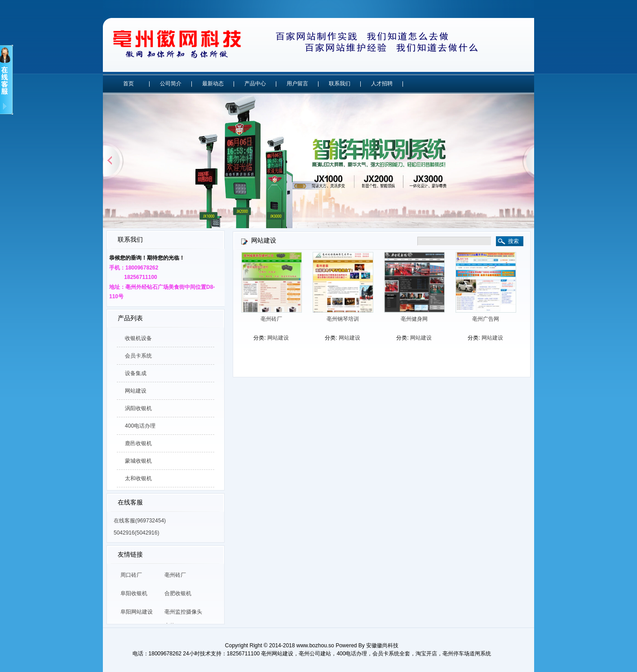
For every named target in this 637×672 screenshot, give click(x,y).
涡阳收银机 (138, 408)
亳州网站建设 (277, 654)
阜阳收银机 (134, 593)
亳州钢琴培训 (343, 319)
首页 (128, 84)
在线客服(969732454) (140, 521)
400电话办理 (140, 426)
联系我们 (340, 84)
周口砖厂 (131, 575)
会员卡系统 (138, 356)
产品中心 (255, 84)
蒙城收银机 (138, 461)
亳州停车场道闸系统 (467, 654)
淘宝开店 (426, 654)
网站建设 (136, 391)
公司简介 (171, 84)
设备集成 (136, 373)
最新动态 (213, 84)
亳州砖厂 (175, 575)
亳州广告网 (486, 319)
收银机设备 (138, 338)
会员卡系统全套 (391, 654)
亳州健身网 (414, 319)
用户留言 (297, 84)
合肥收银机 (178, 593)
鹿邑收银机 (138, 443)
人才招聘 (382, 84)
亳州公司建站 (315, 654)
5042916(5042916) (136, 533)
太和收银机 (138, 478)
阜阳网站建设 (137, 612)
